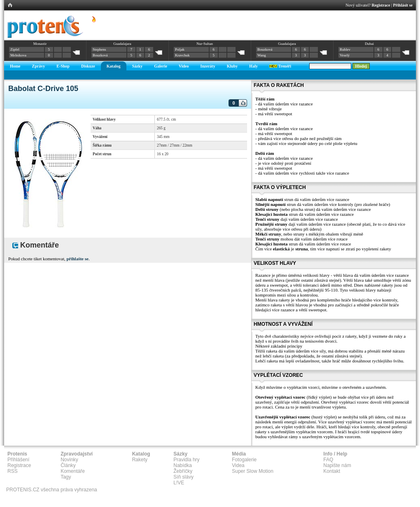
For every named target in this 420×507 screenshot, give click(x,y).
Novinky (69, 460)
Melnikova (18, 55)
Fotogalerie (244, 460)
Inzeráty (208, 66)
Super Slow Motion (253, 471)
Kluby (232, 66)
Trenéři (280, 66)
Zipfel (15, 49)
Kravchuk (182, 55)
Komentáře (73, 471)
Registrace (381, 5)
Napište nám (337, 465)
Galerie (161, 66)
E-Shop (63, 66)
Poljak (180, 49)
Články (68, 465)
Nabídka (183, 465)
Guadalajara (122, 44)
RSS (13, 471)
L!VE (179, 483)
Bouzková (100, 55)
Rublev (345, 49)
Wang (262, 55)
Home (15, 66)
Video (184, 66)
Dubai (369, 44)
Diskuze (88, 66)
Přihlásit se (403, 5)
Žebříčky (183, 471)
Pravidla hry (186, 460)
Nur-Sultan (205, 44)
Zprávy (39, 66)
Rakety (140, 460)
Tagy (66, 477)
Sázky (138, 66)
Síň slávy (183, 477)
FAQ (328, 460)
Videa (238, 465)
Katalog (114, 66)
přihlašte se (77, 259)
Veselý (345, 55)
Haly (253, 66)
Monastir (40, 44)
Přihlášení (18, 460)
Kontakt (332, 471)
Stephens (99, 49)
